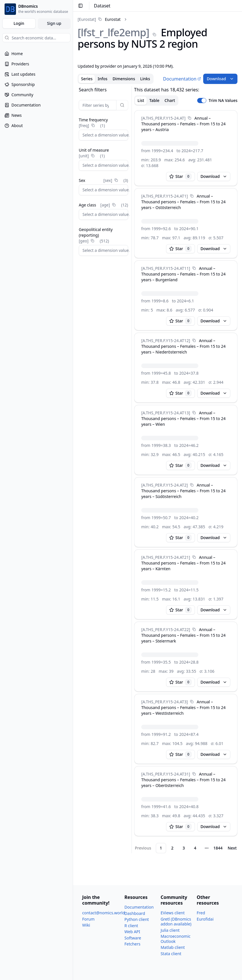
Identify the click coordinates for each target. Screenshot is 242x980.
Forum (88, 919)
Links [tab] (145, 79)
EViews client (173, 913)
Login (19, 23)
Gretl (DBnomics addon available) (176, 922)
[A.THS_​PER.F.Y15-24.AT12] (166, 341)
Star (181, 176)
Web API (132, 932)
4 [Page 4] (195, 848)
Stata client (171, 954)
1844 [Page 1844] (218, 848)
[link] (99, 19)
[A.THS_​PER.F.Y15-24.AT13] (166, 413)
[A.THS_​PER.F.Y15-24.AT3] (165, 702)
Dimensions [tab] (124, 79)
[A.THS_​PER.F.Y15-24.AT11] (166, 268)
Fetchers (132, 944)
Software (133, 938)
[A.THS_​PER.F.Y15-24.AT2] (165, 485)
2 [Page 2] (172, 848)
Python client (137, 919)
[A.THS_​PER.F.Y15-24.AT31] (166, 774)
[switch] (202, 101)
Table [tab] (154, 100)
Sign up (54, 23)
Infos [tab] (102, 79)
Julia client (170, 930)
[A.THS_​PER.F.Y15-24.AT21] (166, 557)
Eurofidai (205, 919)
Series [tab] (87, 79)
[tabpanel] (158, 470)
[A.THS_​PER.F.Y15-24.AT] (163, 118)
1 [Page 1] (161, 848)
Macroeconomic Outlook (176, 939)
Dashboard (135, 913)
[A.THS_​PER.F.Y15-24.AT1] (165, 196)
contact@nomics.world (104, 913)
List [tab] (141, 100)
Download (220, 79)
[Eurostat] (87, 19)
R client (131, 926)
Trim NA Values (223, 101)
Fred (201, 913)
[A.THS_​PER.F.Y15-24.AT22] (166, 629)
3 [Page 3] (184, 848)
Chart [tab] (170, 100)
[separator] (132, 470)
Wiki (86, 925)
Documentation (182, 79)
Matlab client (173, 947)
